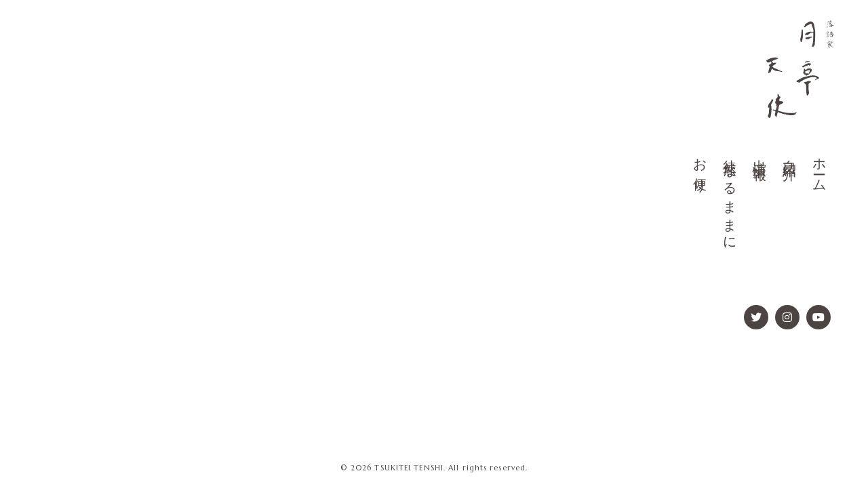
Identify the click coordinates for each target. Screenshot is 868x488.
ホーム (819, 169)
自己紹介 (789, 155)
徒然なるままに (730, 198)
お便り (700, 169)
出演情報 (759, 155)
